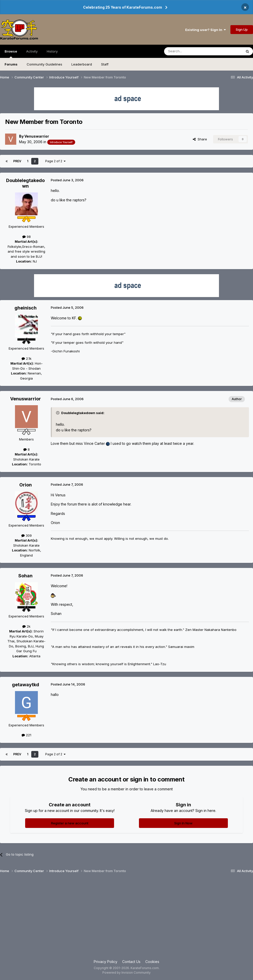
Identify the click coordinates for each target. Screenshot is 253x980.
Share (200, 139)
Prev (17, 161)
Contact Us (131, 962)
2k (26, 626)
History (52, 51)
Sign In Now (183, 823)
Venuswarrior (37, 136)
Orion (26, 485)
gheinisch (26, 308)
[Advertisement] (126, 918)
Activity (32, 51)
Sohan (25, 576)
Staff (105, 64)
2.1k (27, 358)
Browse (11, 54)
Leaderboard (82, 64)
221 (26, 735)
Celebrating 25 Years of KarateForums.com (123, 7)
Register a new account (70, 823)
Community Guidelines (44, 64)
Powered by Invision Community (126, 973)
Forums (11, 64)
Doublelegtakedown (25, 183)
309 (27, 535)
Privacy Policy (106, 962)
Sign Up (242, 29)
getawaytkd (26, 685)
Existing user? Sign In (205, 30)
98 (27, 237)
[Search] (190, 51)
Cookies (152, 962)
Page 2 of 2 (55, 161)
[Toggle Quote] (58, 413)
